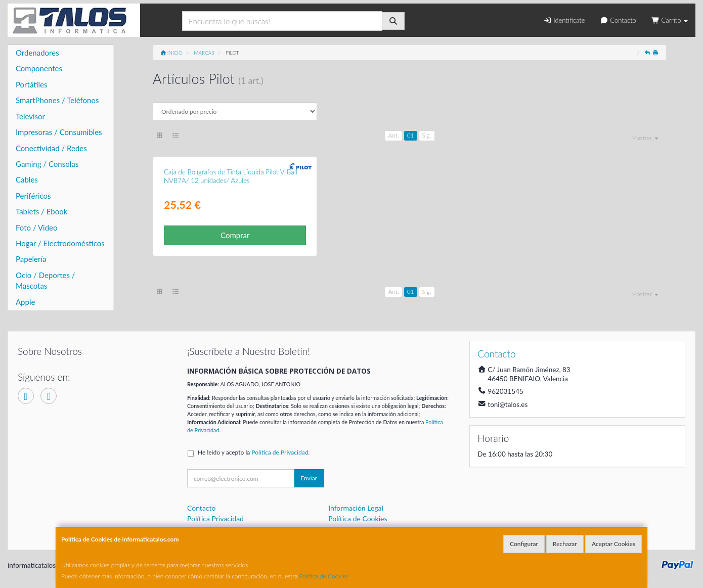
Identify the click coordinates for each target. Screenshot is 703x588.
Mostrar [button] (645, 138)
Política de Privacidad (280, 452)
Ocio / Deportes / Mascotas (46, 280)
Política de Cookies (324, 576)
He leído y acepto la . (254, 452)
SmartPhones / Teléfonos (57, 100)
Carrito (670, 20)
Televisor (30, 116)
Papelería (31, 259)
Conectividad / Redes (51, 148)
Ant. (393, 135)
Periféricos (33, 196)
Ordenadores (37, 53)
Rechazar (565, 544)
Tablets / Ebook (41, 211)
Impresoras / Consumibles (59, 132)
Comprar (235, 235)
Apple (25, 302)
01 (411, 135)
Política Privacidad (215, 518)
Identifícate (564, 20)
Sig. (427, 135)
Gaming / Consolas (47, 164)
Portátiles (32, 84)
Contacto (618, 20)
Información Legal (356, 508)
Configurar (524, 544)
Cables (27, 179)
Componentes (39, 68)
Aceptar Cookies (613, 544)
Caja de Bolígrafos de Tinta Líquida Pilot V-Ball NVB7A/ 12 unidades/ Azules (231, 176)
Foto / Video (37, 228)
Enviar (309, 478)
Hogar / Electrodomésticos (60, 243)
